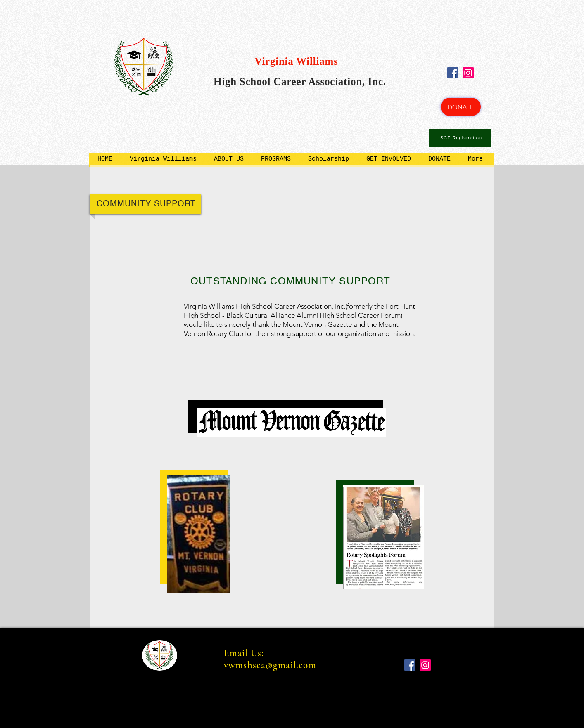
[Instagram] (468, 73)
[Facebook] (453, 73)
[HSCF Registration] (460, 138)
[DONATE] (461, 107)
